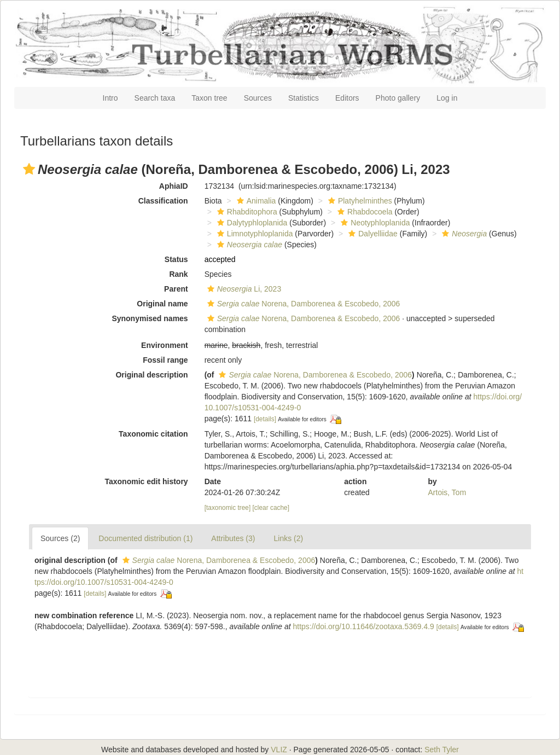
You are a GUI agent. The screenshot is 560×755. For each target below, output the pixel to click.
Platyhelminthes (359, 201)
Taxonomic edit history (146, 481)
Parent (176, 289)
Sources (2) (60, 538)
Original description (151, 375)
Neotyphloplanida (374, 223)
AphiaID (174, 186)
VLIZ (279, 750)
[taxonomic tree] (228, 508)
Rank (178, 274)
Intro (110, 98)
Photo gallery (398, 98)
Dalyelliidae (372, 234)
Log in (447, 98)
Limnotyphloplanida (254, 234)
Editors (347, 98)
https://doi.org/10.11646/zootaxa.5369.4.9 (363, 626)
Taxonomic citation (153, 434)
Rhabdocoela (364, 212)
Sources (258, 98)
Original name (162, 304)
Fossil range (165, 360)
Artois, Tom (447, 492)
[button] (29, 169)
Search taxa (155, 98)
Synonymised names (150, 318)
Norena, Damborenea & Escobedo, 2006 (302, 304)
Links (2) (288, 538)
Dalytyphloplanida (251, 223)
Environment (165, 345)
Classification (163, 201)
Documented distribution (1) (145, 538)
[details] (265, 419)
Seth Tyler (442, 750)
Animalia (255, 201)
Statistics (304, 98)
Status (176, 259)
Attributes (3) (233, 538)
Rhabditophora (246, 212)
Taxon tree (209, 98)
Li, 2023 (243, 289)
